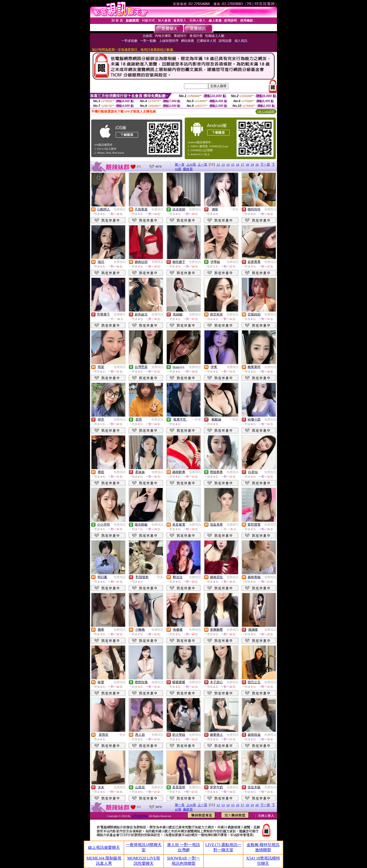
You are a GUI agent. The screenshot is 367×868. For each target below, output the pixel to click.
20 (257, 164)
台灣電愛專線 (140, 816)
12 (218, 164)
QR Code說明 (266, 112)
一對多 (234, 209)
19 (252, 164)
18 (247, 164)
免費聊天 (120, 314)
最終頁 (188, 169)
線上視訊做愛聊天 (104, 847)
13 (223, 164)
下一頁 (265, 164)
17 (242, 164)
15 (233, 164)
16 (238, 164)
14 (228, 164)
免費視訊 (120, 209)
